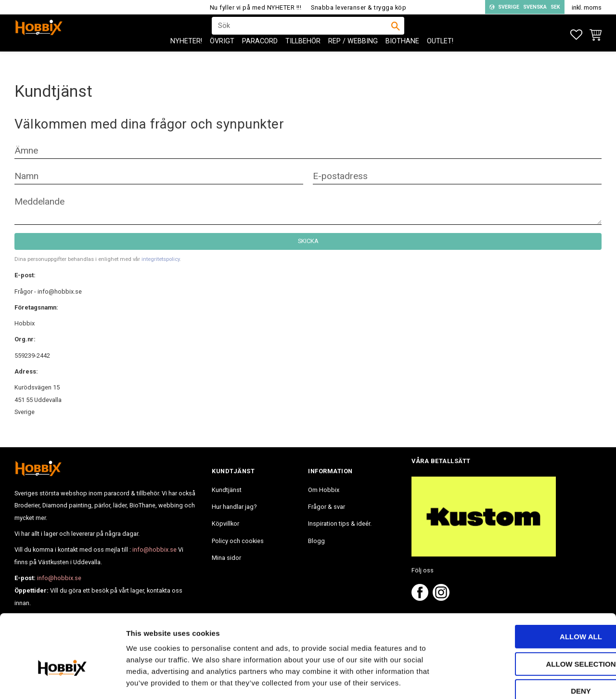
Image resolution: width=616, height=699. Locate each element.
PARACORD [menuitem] (260, 58)
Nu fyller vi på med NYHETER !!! (256, 7)
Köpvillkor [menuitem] (225, 524)
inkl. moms (587, 7)
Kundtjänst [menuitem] (227, 490)
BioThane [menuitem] (402, 58)
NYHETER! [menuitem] (186, 58)
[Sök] (396, 34)
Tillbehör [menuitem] (303, 58)
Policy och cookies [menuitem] (238, 541)
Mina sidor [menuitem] (226, 558)
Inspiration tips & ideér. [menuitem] (340, 524)
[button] (576, 35)
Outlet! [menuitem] (440, 58)
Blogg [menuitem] (316, 541)
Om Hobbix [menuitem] (324, 490)
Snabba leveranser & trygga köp (359, 7)
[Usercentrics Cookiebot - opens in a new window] (62, 680)
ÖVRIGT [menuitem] (222, 58)
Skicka (308, 241)
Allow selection (536, 611)
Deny (536, 638)
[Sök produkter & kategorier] (302, 34)
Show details (505, 680)
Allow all (536, 584)
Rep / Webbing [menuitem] (353, 58)
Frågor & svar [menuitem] (327, 507)
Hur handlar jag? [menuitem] (234, 507)
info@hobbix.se (154, 550)
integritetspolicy (160, 259)
